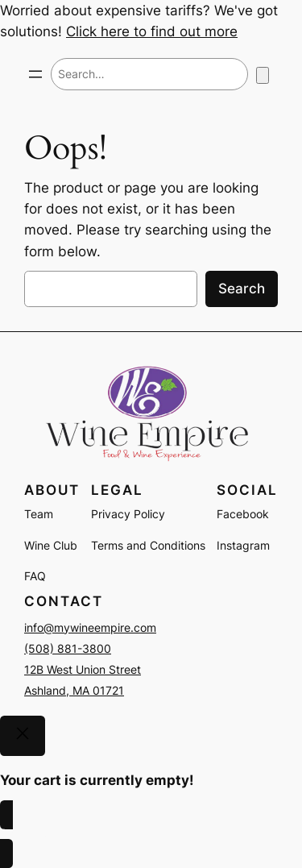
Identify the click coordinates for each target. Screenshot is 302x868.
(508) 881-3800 (68, 648)
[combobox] (149, 74)
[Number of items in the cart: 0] (263, 75)
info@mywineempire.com (90, 627)
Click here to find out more (152, 31)
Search (242, 289)
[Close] (23, 736)
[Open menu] (35, 74)
